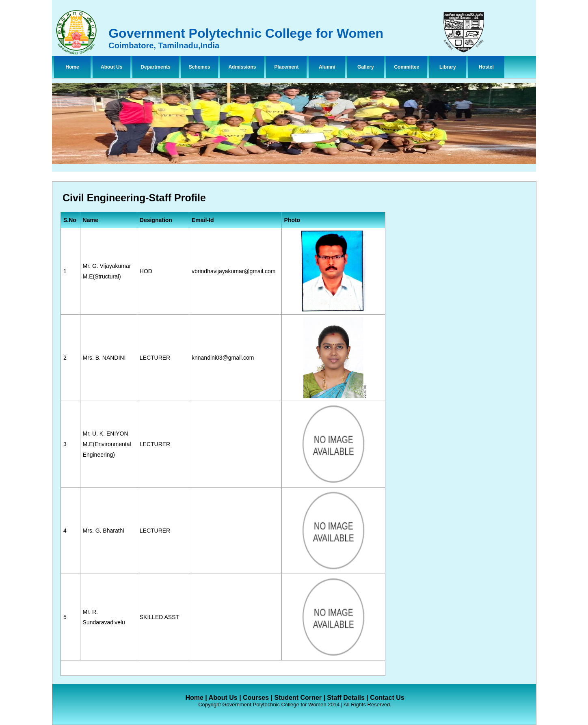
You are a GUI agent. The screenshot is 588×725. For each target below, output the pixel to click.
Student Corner (298, 698)
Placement (286, 67)
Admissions (242, 67)
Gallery (366, 67)
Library (448, 67)
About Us (111, 67)
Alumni (327, 67)
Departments (155, 67)
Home (72, 67)
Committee (406, 67)
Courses (256, 698)
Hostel (486, 67)
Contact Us (387, 698)
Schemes (200, 67)
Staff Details (346, 698)
